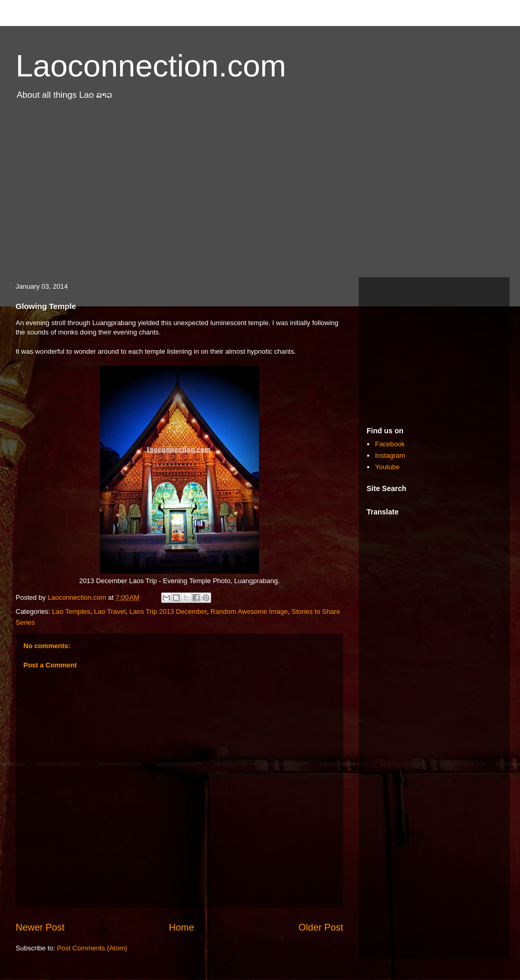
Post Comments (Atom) (92, 948)
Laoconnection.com (151, 66)
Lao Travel (110, 611)
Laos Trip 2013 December (168, 611)
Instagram (390, 455)
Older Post (321, 927)
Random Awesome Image (249, 611)
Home (182, 927)
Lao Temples (71, 611)
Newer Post (40, 927)
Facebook (390, 444)
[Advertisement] (260, 194)
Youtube (387, 467)
